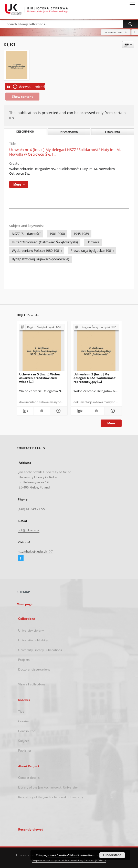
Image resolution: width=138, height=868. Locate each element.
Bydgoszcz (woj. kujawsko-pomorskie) (40, 259)
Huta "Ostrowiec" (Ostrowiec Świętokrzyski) (45, 242)
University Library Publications (40, 650)
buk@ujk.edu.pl (29, 530)
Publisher (25, 750)
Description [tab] (25, 132)
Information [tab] (69, 132)
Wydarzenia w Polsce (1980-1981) (37, 251)
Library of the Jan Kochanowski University (48, 787)
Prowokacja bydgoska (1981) (92, 251)
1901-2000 (57, 234)
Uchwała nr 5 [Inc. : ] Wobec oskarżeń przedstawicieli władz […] (40, 378)
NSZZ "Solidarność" (26, 234)
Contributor (26, 731)
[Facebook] (21, 558)
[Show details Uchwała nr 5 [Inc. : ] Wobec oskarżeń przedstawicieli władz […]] (58, 411)
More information (82, 855)
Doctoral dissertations (34, 669)
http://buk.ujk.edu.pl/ (35, 551)
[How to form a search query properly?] (135, 32)
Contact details (29, 778)
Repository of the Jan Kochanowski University (51, 797)
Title (21, 711)
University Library (31, 630)
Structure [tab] (113, 132)
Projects (24, 660)
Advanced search (116, 32)
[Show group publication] (42, 327)
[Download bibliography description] (25, 411)
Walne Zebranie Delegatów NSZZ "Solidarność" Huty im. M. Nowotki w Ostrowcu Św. (62, 171)
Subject (24, 741)
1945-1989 (81, 234)
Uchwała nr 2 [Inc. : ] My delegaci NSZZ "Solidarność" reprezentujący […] (95, 378)
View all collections (32, 684)
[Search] (131, 24)
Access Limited (25, 87)
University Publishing (33, 640)
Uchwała (93, 242)
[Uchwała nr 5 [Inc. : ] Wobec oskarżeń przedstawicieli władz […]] (42, 349)
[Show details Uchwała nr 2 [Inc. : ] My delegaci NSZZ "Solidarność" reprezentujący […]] (112, 411)
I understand (112, 855)
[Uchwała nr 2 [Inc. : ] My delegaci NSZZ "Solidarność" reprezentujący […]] (96, 349)
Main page (25, 604)
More (111, 423)
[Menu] (132, 4)
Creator (24, 721)
